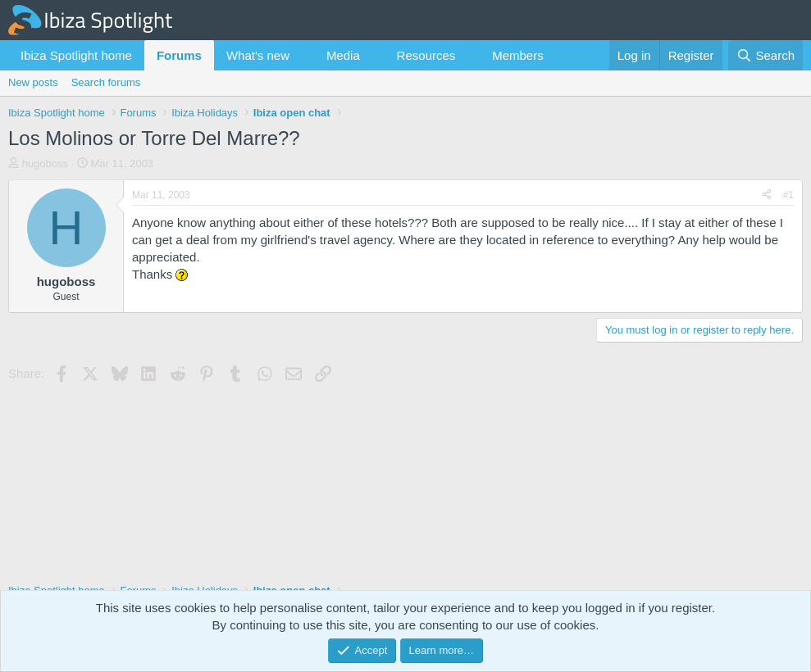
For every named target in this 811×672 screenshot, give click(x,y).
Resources (426, 55)
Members (518, 55)
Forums (179, 55)
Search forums (106, 82)
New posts (33, 82)
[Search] (765, 55)
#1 (788, 195)
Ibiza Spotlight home (76, 55)
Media (343, 55)
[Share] (767, 195)
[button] (303, 55)
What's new (258, 55)
